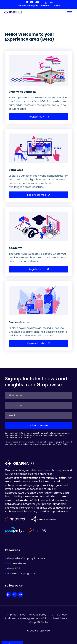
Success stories (17, 559)
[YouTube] (21, 590)
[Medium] (14, 590)
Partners (45, 6)
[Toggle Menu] (69, 10)
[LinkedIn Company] (8, 590)
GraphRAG (14, 564)
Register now (37, 112)
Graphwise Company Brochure (26, 554)
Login (51, 2)
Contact (56, 6)
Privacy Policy (62, 440)
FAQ (23, 610)
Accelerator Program (27, 6)
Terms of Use (58, 610)
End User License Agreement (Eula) (27, 614)
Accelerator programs (21, 569)
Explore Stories (36, 339)
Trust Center (61, 614)
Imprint (11, 610)
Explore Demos (36, 190)
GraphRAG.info (38, 618)
